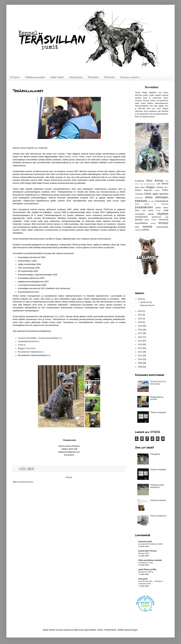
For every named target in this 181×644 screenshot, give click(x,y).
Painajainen (155, 454)
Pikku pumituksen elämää (150, 560)
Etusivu (15, 77)
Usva (148, 194)
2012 (140, 352)
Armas (159, 181)
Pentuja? (109, 77)
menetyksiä (140, 214)
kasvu (166, 208)
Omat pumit (57, 77)
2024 (140, 311)
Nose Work (140, 187)
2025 (140, 299)
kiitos (137, 210)
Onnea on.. (162, 187)
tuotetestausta (162, 227)
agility (155, 194)
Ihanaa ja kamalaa (158, 500)
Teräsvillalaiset (35, 77)
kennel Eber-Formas (147, 551)
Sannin (68, 157)
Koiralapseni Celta (146, 563)
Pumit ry (22, 345)
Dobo (137, 184)
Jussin (109, 157)
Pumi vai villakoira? (159, 516)
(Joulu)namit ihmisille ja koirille (151, 544)
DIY (167, 181)
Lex (158, 184)
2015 (140, 341)
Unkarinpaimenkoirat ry (29, 341)
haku (153, 201)
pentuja (139, 219)
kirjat (144, 210)
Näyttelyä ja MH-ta (146, 572)
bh (149, 201)
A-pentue (140, 181)
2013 (140, 348)
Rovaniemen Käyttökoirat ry (31, 352)
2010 (140, 359)
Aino (149, 181)
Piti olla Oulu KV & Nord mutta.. (158, 383)
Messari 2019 (144, 553)
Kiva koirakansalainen (147, 184)
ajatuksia (164, 194)
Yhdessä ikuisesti (147, 305)
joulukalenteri (144, 207)
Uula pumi (143, 579)
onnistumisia (141, 217)
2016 (140, 337)
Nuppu (151, 187)
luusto (158, 210)
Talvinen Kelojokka (158, 412)
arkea (149, 197)
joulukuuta (145, 302)
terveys (163, 223)
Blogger (134, 630)
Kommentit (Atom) (25, 482)
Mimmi (165, 184)
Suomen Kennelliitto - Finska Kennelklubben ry (40, 338)
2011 (140, 356)
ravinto (154, 220)
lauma (151, 210)
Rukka (157, 190)
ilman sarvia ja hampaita (152, 204)
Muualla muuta (130, 77)
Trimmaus (139, 194)
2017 (140, 333)
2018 (140, 330)
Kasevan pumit (145, 542)
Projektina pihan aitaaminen (157, 486)
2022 (140, 315)
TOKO (165, 190)
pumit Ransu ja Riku (147, 569)
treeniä (148, 227)
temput (153, 223)
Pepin (89, 157)
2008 (140, 367)
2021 (140, 319)
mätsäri (151, 214)
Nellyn (82, 157)
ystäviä (146, 230)
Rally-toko (148, 190)
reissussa (163, 219)
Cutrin (75, 157)
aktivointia (139, 198)
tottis (137, 227)
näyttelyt (163, 214)
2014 (140, 344)
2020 (140, 322)
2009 (140, 363)
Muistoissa (76, 77)
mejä (166, 210)
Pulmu (138, 190)
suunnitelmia (141, 223)
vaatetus (138, 230)
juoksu (158, 208)
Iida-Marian (98, 157)
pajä (167, 217)
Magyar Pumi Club (27, 348)
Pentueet (93, 77)
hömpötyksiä (162, 201)
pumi (147, 220)
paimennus (156, 217)
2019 (140, 326)
